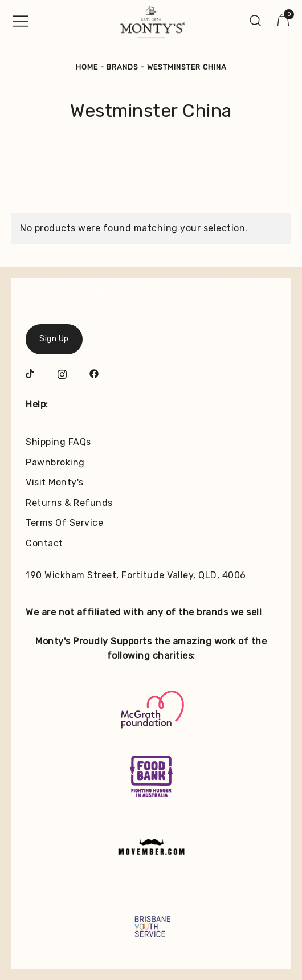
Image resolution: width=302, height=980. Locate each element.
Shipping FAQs (58, 442)
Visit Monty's (55, 482)
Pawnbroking (55, 462)
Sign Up (54, 339)
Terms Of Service (64, 523)
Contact (44, 543)
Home (87, 67)
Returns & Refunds (69, 503)
